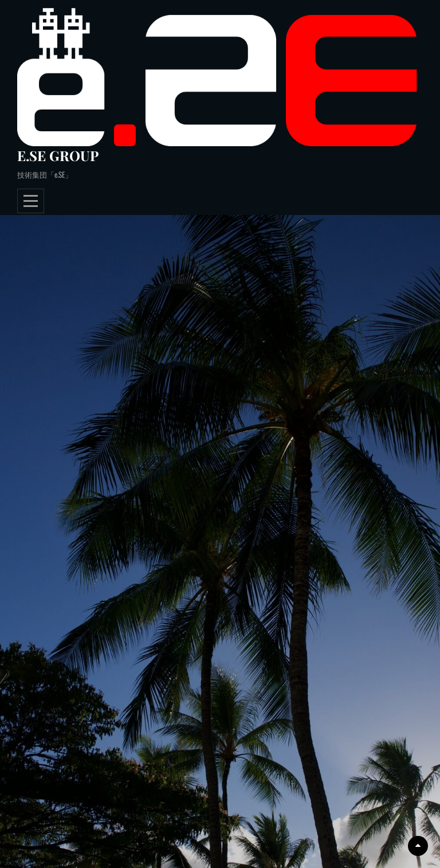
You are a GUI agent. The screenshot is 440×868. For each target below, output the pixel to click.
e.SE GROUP (58, 155)
